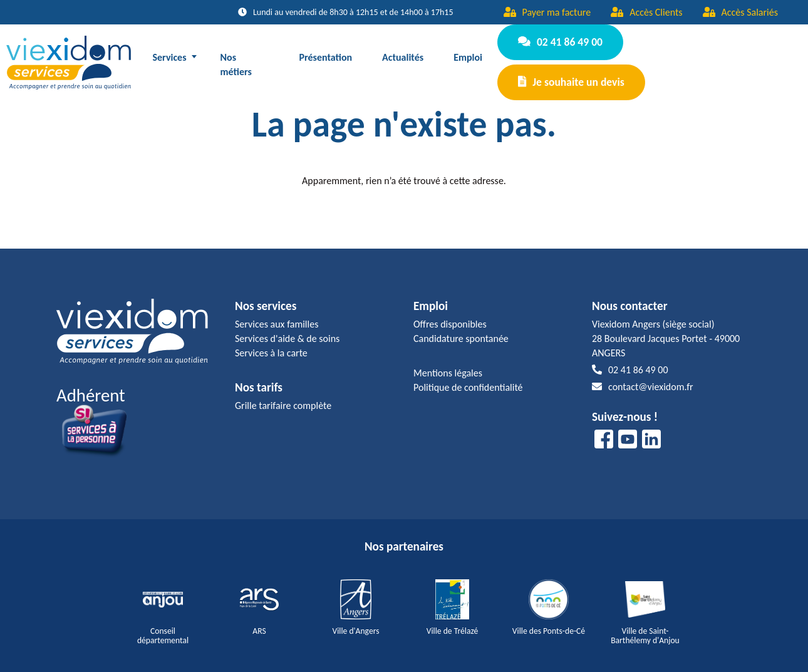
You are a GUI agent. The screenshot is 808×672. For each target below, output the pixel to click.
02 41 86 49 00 (558, 44)
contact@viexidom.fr (643, 377)
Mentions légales (448, 363)
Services (170, 52)
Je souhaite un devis (569, 75)
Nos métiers (236, 59)
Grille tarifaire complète (283, 395)
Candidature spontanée (461, 328)
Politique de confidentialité (468, 377)
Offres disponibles (450, 314)
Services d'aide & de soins (287, 328)
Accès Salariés (740, 12)
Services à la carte (271, 343)
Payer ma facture (547, 12)
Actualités (403, 52)
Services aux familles (277, 314)
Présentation (326, 52)
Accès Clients (646, 12)
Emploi (469, 52)
